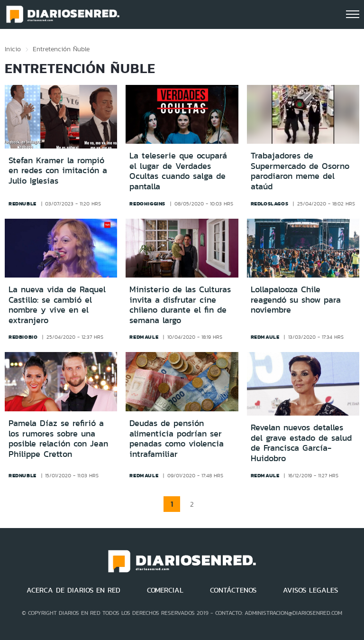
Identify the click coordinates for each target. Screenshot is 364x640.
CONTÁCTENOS (233, 590)
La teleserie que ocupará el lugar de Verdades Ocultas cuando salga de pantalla (178, 171)
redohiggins (147, 204)
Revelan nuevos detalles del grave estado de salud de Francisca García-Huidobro (301, 443)
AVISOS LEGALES (310, 590)
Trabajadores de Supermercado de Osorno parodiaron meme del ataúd (300, 171)
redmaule (144, 337)
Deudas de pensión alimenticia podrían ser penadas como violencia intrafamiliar (177, 439)
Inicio (13, 49)
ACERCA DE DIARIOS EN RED (73, 590)
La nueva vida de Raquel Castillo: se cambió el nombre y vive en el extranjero (57, 305)
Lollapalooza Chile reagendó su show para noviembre (296, 300)
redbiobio (23, 337)
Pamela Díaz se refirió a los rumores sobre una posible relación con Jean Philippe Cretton (58, 439)
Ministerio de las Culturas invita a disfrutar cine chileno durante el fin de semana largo (180, 305)
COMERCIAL (165, 590)
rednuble (23, 204)
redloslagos (270, 204)
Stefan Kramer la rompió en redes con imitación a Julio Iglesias (58, 171)
